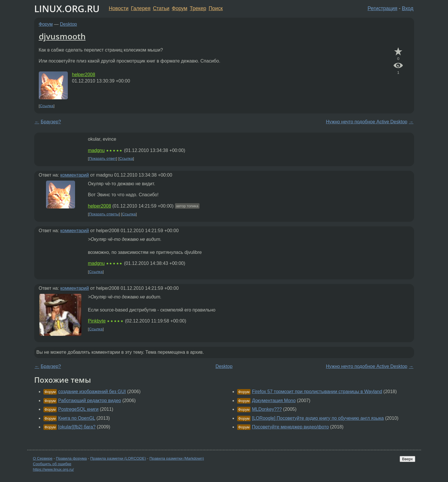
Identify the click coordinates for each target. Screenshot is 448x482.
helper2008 (84, 75)
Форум (179, 8)
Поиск (216, 8)
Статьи (161, 8)
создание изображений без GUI (92, 392)
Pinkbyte (97, 321)
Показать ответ (103, 158)
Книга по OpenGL (77, 418)
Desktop (68, 24)
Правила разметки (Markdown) (177, 458)
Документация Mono (274, 401)
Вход (408, 8)
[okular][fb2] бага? (77, 427)
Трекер (198, 8)
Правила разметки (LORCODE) (118, 458)
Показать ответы (104, 214)
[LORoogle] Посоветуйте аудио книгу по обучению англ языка (318, 418)
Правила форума (71, 458)
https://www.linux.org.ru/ (53, 469)
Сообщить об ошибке (52, 464)
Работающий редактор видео (90, 401)
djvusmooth (62, 36)
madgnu (96, 150)
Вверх (407, 459)
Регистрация (382, 8)
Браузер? (51, 122)
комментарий (75, 175)
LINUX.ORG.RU (67, 9)
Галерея (141, 8)
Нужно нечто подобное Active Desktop (366, 122)
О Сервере (43, 458)
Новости (119, 8)
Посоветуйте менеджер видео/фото (290, 427)
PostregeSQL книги (78, 409)
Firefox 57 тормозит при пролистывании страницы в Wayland (317, 392)
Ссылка (46, 106)
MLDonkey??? (267, 409)
